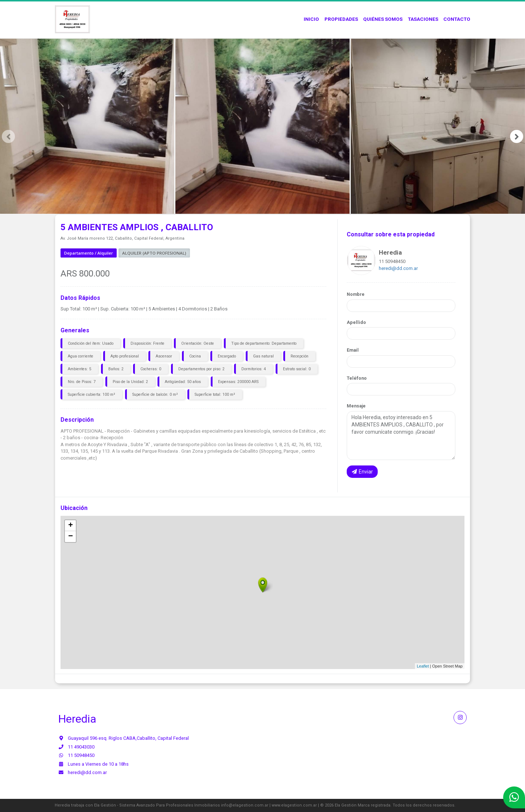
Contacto (457, 19)
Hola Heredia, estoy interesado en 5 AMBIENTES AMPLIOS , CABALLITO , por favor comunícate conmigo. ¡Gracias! (401, 436)
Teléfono (357, 378)
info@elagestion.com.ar (245, 805)
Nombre (356, 294)
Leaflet (423, 666)
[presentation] (8, 136)
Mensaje (356, 406)
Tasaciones (423, 19)
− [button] (71, 537)
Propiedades (341, 19)
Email (353, 350)
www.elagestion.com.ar (294, 805)
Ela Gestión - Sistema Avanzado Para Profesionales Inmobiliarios (157, 805)
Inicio (311, 19)
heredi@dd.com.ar (398, 268)
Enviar (362, 472)
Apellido (356, 322)
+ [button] (71, 526)
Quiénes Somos (383, 19)
